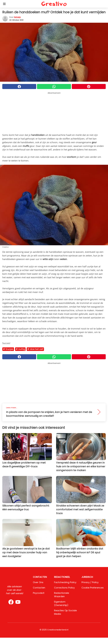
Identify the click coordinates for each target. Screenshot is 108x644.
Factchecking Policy (65, 582)
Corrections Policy (64, 588)
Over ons (38, 582)
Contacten (39, 588)
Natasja (17, 17)
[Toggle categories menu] (4, 4)
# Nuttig (20, 349)
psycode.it (39, 593)
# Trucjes (8, 349)
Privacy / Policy (90, 582)
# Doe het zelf (35, 349)
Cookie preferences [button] (93, 588)
